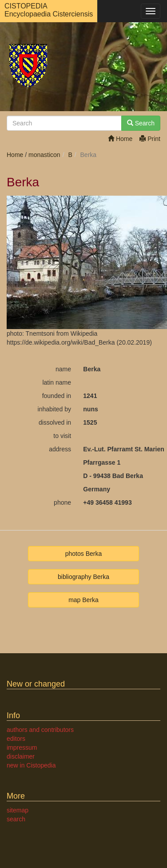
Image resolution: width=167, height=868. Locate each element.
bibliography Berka (83, 577)
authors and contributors (40, 730)
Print (150, 139)
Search (141, 123)
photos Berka (84, 554)
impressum (22, 747)
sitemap (18, 810)
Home (120, 139)
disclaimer (21, 756)
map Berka (83, 600)
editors (16, 739)
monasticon (44, 155)
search (16, 819)
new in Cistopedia (31, 765)
